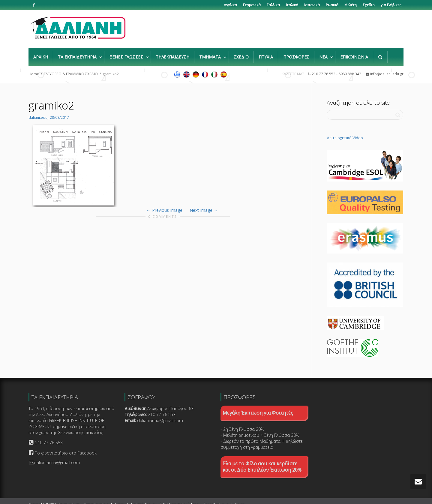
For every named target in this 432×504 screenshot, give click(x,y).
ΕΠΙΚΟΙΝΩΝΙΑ (354, 54)
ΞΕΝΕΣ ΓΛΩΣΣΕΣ (127, 54)
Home (34, 68)
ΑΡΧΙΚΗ (41, 54)
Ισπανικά (312, 5)
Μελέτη (351, 5)
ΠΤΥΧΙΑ (266, 54)
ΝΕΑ (324, 54)
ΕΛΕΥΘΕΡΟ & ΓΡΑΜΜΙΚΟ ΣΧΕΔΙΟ (71, 68)
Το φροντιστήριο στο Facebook (66, 447)
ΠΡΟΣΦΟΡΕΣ (296, 54)
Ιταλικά (292, 5)
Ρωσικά (332, 5)
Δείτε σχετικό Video (345, 132)
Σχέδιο (369, 5)
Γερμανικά (252, 5)
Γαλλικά (273, 5)
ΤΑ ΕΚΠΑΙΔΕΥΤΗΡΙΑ (78, 54)
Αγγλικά (230, 5)
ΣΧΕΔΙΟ (241, 54)
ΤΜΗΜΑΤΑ (211, 54)
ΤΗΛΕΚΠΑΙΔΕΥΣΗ (172, 54)
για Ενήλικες (391, 5)
